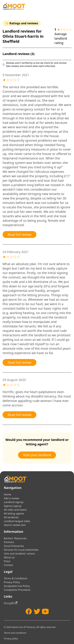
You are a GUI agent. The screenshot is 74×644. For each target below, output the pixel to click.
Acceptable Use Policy (17, 586)
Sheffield (11, 41)
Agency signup (13, 506)
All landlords (11, 517)
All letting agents (14, 514)
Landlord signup (14, 502)
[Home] (14, 6)
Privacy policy (11, 639)
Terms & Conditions (16, 578)
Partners (9, 542)
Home (7, 494)
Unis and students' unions (19, 554)
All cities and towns (15, 510)
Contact (8, 565)
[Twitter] (37, 611)
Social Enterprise (14, 546)
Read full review (19, 235)
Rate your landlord (37, 455)
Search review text (15, 525)
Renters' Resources (15, 538)
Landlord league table (17, 521)
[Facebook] (29, 611)
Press (7, 561)
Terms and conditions (15, 633)
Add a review (11, 498)
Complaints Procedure (17, 590)
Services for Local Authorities (21, 550)
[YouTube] (45, 611)
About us (9, 557)
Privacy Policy (12, 582)
